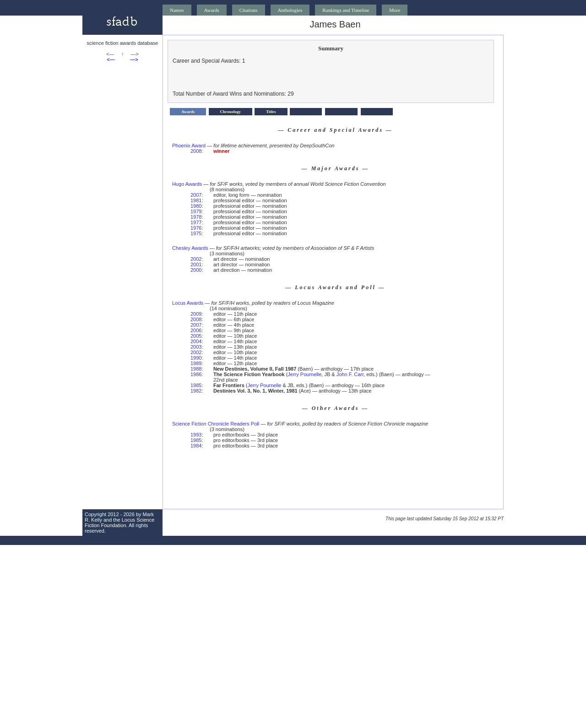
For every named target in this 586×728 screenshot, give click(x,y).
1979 (196, 211)
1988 (196, 369)
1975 (196, 233)
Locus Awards (188, 303)
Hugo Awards (187, 184)
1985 (196, 385)
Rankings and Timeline (346, 10)
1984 (196, 446)
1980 (196, 206)
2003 (196, 347)
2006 (196, 330)
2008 (196, 151)
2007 (196, 195)
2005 (196, 336)
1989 (196, 363)
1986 (196, 374)
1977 (196, 222)
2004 (196, 341)
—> (135, 54)
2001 (196, 264)
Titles (271, 112)
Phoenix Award (189, 146)
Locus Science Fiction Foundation (119, 523)
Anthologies (290, 10)
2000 (196, 270)
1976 (196, 228)
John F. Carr (350, 374)
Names (177, 10)
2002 (196, 259)
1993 (196, 435)
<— (110, 54)
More (395, 10)
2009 (196, 314)
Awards (212, 10)
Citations (249, 10)
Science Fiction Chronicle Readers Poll (216, 424)
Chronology (231, 112)
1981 (196, 200)
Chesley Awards (190, 248)
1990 (196, 358)
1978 (196, 217)
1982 (196, 391)
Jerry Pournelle (304, 374)
